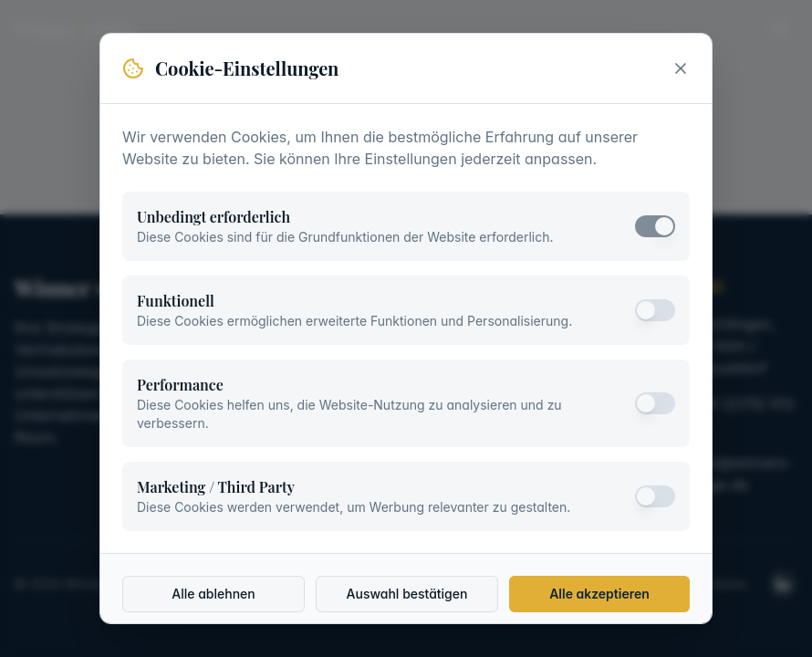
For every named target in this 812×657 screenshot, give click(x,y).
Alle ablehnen (213, 594)
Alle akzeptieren (599, 594)
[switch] (655, 226)
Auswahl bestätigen (407, 594)
